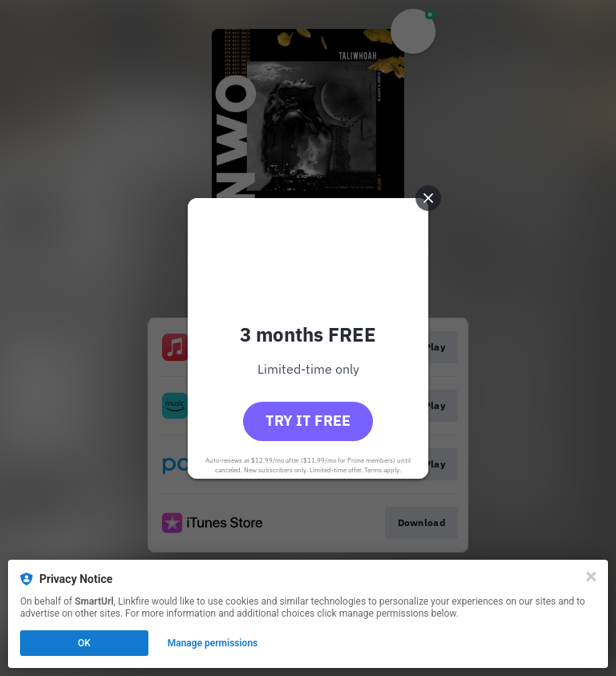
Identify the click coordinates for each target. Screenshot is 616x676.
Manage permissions (213, 643)
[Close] (591, 577)
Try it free (308, 421)
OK (84, 643)
